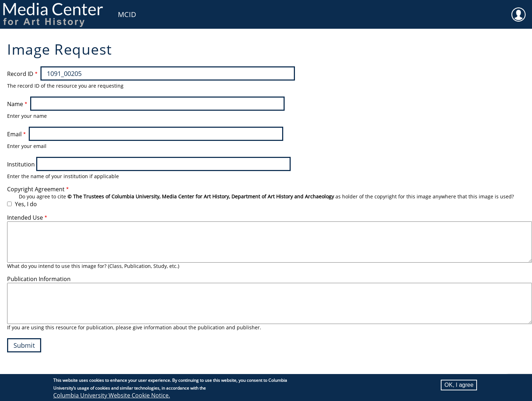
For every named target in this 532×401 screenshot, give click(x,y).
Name (15, 104)
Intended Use (25, 218)
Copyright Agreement (36, 189)
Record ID (20, 74)
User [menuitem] (519, 10)
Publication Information (39, 279)
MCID (127, 14)
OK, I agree (459, 385)
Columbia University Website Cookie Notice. (112, 395)
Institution (21, 164)
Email (14, 134)
